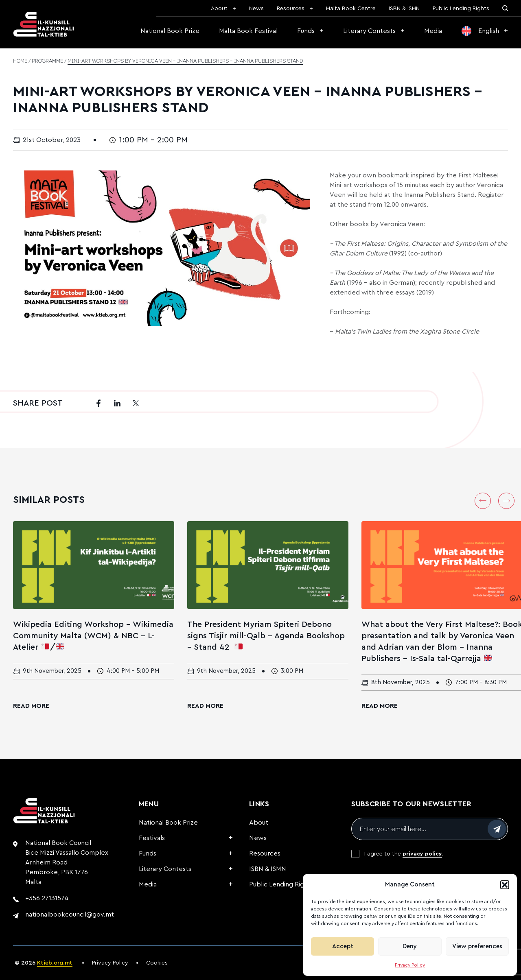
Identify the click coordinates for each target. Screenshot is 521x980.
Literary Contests (369, 31)
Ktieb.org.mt (55, 963)
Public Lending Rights (461, 9)
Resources (291, 9)
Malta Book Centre (351, 9)
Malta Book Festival (248, 31)
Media (433, 31)
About (219, 9)
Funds (306, 31)
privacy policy (422, 854)
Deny (410, 946)
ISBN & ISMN (404, 9)
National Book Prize (170, 31)
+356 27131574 (47, 898)
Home (20, 61)
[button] (505, 885)
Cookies (157, 963)
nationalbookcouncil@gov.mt (70, 915)
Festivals (152, 838)
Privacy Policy (410, 965)
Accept (343, 946)
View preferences (477, 946)
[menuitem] (485, 31)
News (256, 9)
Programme (47, 61)
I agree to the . (404, 854)
